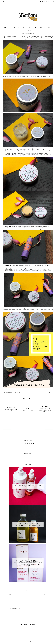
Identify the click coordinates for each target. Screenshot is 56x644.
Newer (7, 431)
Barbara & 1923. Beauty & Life (23, 642)
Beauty (13, 392)
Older (49, 431)
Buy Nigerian (19, 392)
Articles (8, 392)
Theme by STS (37, 642)
